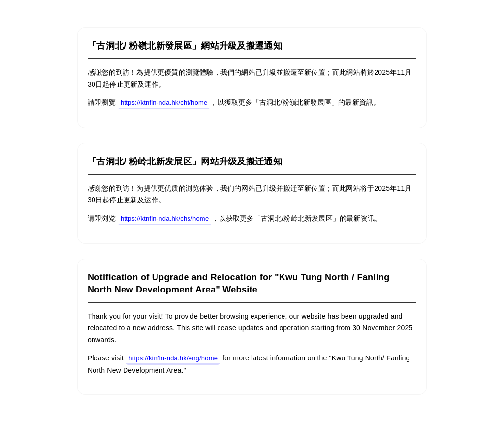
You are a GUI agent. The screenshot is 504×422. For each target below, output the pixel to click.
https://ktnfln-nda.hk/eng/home (173, 358)
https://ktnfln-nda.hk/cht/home (164, 103)
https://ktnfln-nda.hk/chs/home (165, 218)
